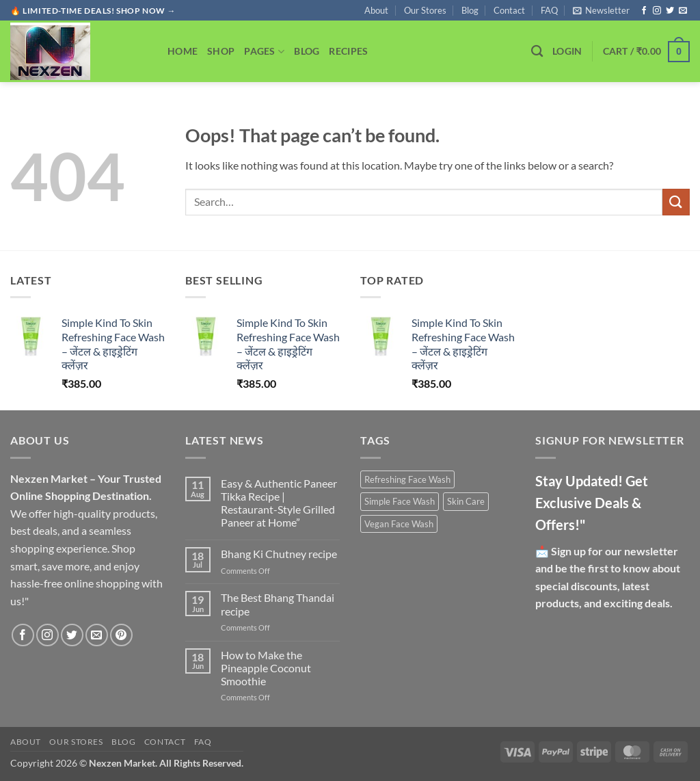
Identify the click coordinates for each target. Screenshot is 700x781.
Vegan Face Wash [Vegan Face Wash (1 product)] (399, 524)
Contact (509, 10)
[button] (601, 10)
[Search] (537, 52)
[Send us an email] (683, 11)
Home (183, 51)
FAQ (549, 10)
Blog (470, 10)
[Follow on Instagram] (657, 11)
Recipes (348, 51)
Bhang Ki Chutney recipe (279, 554)
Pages (264, 52)
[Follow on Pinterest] (121, 635)
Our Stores (425, 10)
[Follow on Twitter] (670, 11)
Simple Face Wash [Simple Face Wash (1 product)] (400, 501)
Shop (221, 51)
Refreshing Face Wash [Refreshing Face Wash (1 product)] (407, 479)
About (376, 10)
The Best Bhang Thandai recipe (278, 604)
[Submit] (676, 202)
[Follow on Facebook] (644, 11)
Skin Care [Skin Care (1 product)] (466, 501)
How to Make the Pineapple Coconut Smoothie (266, 668)
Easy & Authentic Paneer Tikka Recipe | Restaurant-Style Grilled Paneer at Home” (279, 503)
